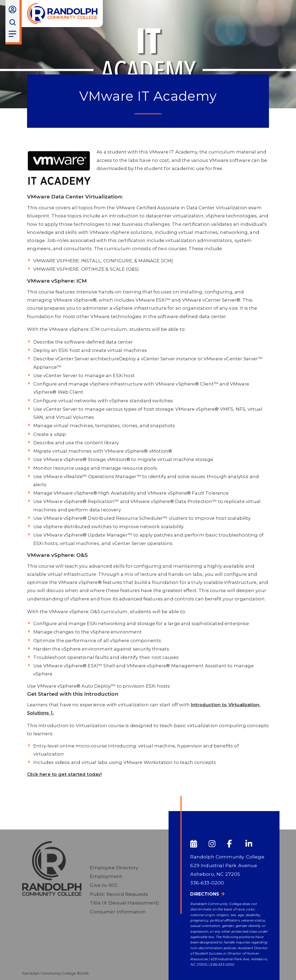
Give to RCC (104, 885)
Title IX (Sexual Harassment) (124, 903)
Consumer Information (118, 912)
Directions (205, 894)
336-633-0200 (207, 883)
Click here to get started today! (64, 774)
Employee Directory (114, 868)
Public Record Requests (119, 894)
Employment (106, 876)
